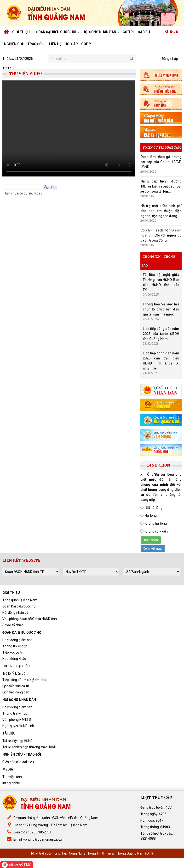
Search (132, 59)
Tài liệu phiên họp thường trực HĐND (29, 747)
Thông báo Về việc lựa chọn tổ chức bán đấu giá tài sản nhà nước (161, 309)
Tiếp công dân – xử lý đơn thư (24, 680)
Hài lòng (151, 516)
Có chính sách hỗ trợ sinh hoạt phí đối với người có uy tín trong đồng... (161, 235)
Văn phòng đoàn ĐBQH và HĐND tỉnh (30, 619)
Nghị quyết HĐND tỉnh (18, 726)
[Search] (92, 59)
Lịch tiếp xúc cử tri (16, 686)
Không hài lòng (156, 523)
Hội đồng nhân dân (16, 613)
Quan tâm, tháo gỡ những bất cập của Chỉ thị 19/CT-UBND (161, 162)
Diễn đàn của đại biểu (18, 762)
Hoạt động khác (14, 659)
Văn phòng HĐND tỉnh (18, 720)
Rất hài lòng (154, 508)
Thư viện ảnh (12, 777)
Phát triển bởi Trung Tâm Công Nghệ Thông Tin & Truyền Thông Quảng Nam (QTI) (92, 853)
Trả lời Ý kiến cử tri (16, 674)
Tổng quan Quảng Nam (20, 600)
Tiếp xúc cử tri (13, 652)
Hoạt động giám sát (17, 640)
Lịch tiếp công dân (16, 692)
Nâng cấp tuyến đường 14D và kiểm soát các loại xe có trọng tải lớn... (161, 186)
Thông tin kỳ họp (15, 646)
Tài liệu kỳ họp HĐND (17, 741)
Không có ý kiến (156, 531)
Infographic (11, 783)
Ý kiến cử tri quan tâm (162, 148)
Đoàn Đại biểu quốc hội (19, 606)
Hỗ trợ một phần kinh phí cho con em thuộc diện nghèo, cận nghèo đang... (161, 211)
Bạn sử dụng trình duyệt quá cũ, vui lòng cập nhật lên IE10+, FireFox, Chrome (69, 128)
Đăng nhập (170, 59)
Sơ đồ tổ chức (13, 625)
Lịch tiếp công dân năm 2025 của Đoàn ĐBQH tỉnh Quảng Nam (161, 334)
